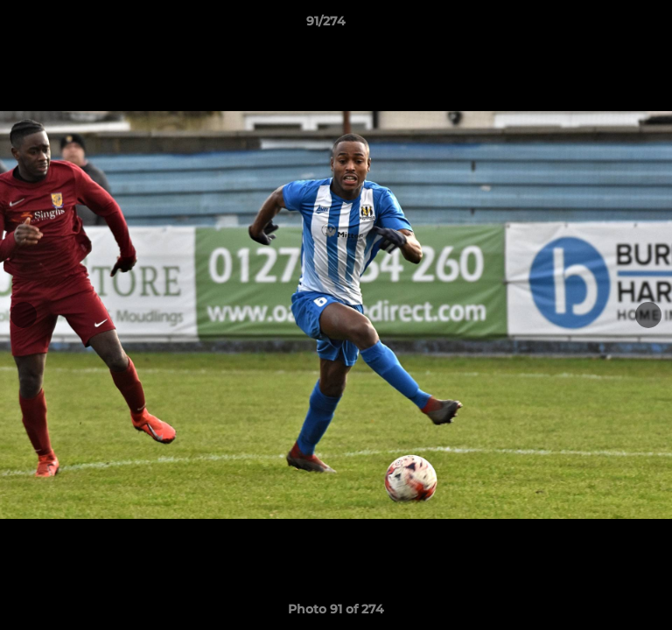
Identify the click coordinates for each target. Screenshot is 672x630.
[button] (609, 25)
